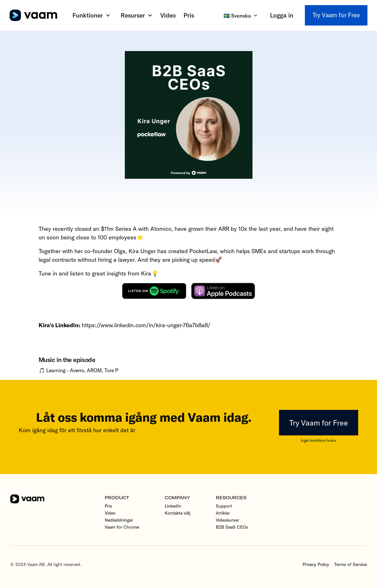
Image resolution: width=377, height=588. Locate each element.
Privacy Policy (316, 564)
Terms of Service (351, 564)
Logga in (282, 15)
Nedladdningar (119, 520)
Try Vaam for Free (336, 15)
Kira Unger (142, 251)
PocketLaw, (204, 251)
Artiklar (223, 513)
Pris (189, 15)
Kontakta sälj (177, 513)
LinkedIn (173, 506)
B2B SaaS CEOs (232, 527)
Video (168, 15)
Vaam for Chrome (122, 527)
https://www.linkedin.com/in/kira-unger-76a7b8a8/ (145, 325)
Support (224, 506)
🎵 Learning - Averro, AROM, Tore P (78, 370)
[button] (91, 15)
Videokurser (227, 520)
